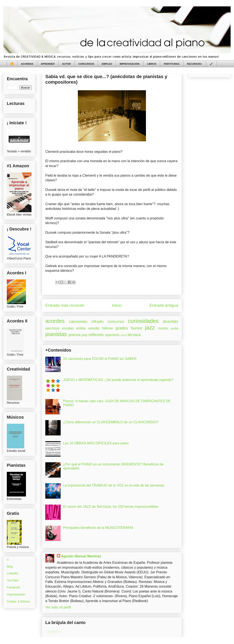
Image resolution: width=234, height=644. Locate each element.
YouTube (13, 580)
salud (124, 335)
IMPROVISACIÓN (129, 64)
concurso (116, 321)
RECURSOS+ (195, 64)
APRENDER (48, 64)
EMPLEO (107, 64)
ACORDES (27, 64)
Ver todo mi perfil (58, 607)
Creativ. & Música (18, 601)
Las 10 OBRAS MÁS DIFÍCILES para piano (96, 443)
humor (137, 328)
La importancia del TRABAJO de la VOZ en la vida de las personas (114, 485)
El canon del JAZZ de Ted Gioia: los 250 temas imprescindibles (111, 507)
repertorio (112, 335)
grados (122, 328)
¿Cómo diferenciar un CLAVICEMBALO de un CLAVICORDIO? (111, 422)
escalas (68, 328)
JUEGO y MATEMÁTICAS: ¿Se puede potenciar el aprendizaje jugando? (118, 380)
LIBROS (152, 64)
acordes (55, 321)
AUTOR (66, 64)
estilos (81, 328)
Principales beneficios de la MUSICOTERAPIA (98, 528)
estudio (94, 328)
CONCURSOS (86, 64)
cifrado (97, 321)
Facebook (13, 587)
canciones (78, 321)
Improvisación (16, 594)
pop (85, 335)
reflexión (96, 335)
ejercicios (52, 328)
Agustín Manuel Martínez (81, 556)
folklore (107, 328)
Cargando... (54, 631)
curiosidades (143, 321)
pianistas (56, 334)
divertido (171, 321)
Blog (10, 567)
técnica (134, 335)
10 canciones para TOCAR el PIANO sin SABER (100, 359)
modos (163, 328)
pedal (175, 328)
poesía (74, 335)
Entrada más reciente (65, 305)
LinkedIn (12, 573)
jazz (150, 328)
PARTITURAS (172, 64)
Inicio (117, 305)
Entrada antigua (164, 305)
